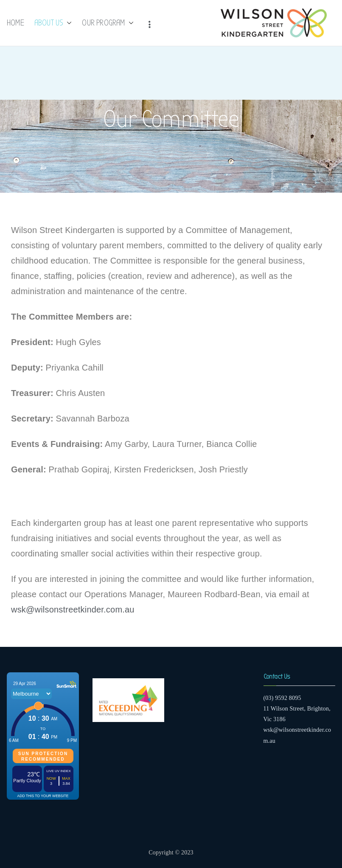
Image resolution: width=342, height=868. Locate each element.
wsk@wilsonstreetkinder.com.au (73, 610)
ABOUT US (53, 23)
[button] (67, 23)
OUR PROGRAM (108, 23)
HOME (15, 23)
